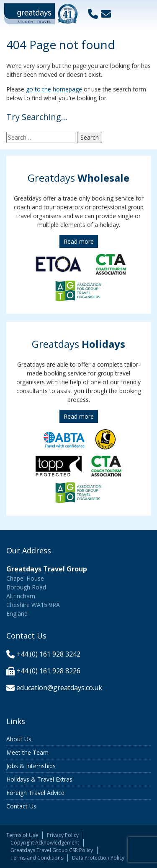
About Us (19, 739)
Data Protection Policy (98, 858)
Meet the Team (27, 752)
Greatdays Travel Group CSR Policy (52, 850)
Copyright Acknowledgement (45, 843)
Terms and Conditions (37, 858)
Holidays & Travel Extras (39, 779)
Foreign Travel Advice (35, 793)
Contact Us (21, 806)
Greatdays (78, 178)
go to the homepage (54, 89)
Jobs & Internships (31, 766)
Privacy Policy (63, 835)
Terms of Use (22, 835)
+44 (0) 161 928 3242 (48, 654)
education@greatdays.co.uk (59, 688)
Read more (79, 241)
